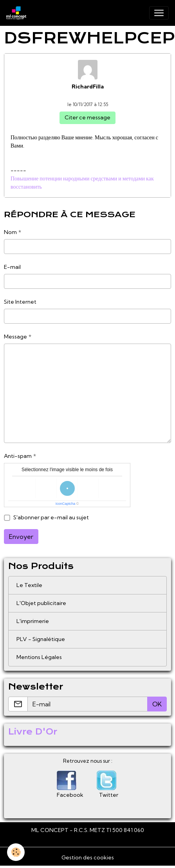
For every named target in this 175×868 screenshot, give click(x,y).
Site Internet (20, 302)
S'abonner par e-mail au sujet (51, 517)
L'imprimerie (33, 621)
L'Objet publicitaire (41, 603)
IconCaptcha (66, 504)
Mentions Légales (39, 657)
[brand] (18, 13)
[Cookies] (16, 852)
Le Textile (29, 585)
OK (157, 704)
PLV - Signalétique (41, 639)
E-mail (12, 267)
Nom (10, 232)
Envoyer (21, 537)
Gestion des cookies (88, 857)
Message (15, 337)
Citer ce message (87, 117)
